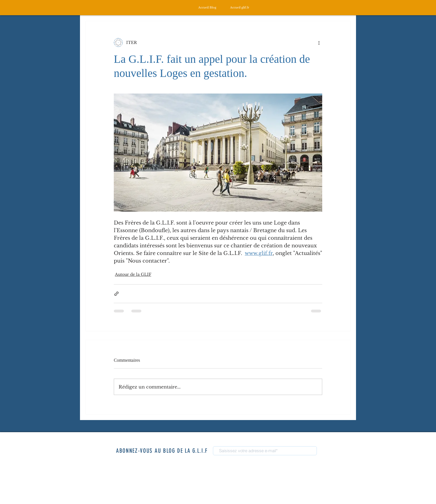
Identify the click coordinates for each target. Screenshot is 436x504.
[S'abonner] (332, 451)
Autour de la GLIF (133, 274)
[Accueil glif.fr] (240, 7)
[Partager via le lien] (116, 294)
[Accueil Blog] (207, 7)
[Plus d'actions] (319, 43)
